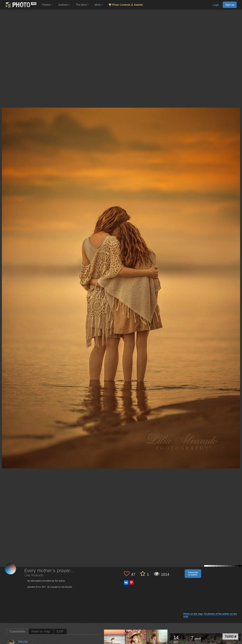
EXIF (60, 631)
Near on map (41, 631)
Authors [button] (64, 5)
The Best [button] (82, 5)
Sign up (230, 5)
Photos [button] (47, 5)
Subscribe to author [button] (193, 574)
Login (216, 5)
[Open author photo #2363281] (136, 640)
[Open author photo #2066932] (157, 640)
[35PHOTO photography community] (21, 5)
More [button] (99, 5)
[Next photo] (238, 281)
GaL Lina (23, 641)
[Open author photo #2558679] (115, 640)
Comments (17, 631)
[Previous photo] (4, 281)
